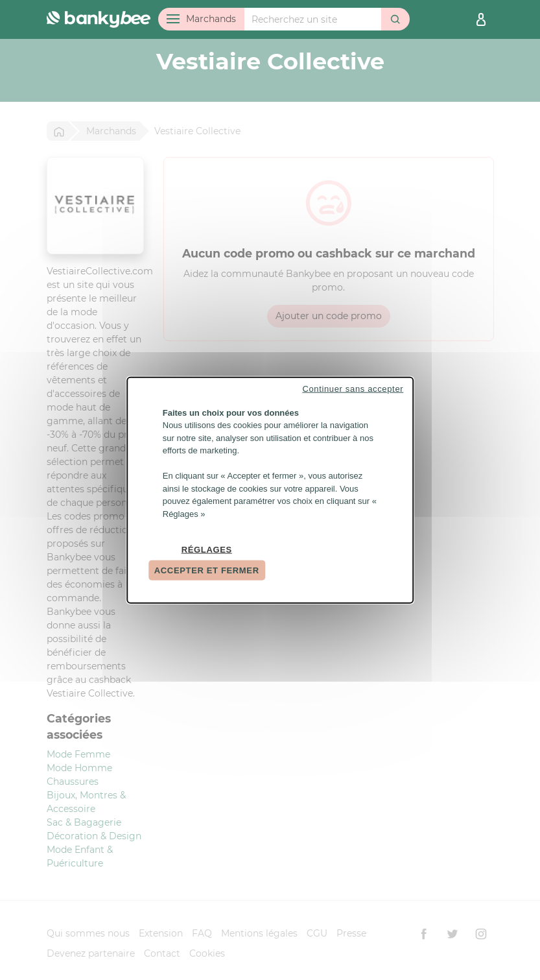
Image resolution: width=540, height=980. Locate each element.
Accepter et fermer (207, 570)
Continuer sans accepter (353, 388)
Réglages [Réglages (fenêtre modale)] (207, 550)
